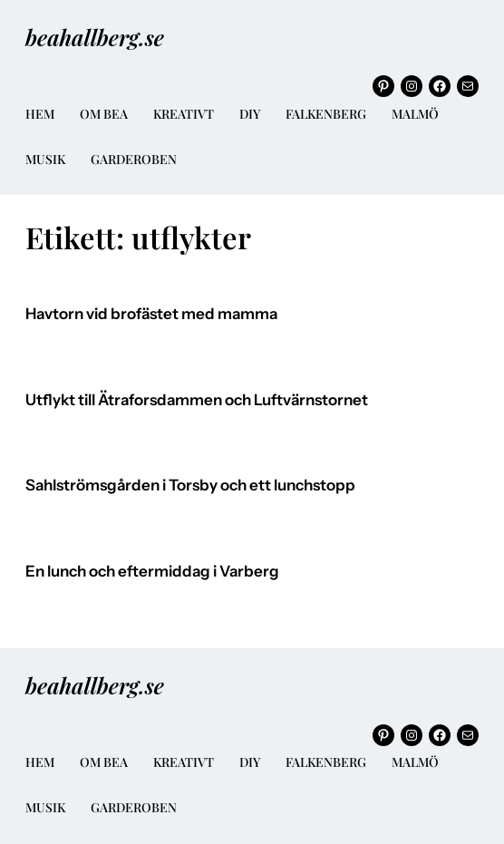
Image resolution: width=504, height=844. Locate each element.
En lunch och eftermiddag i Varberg (152, 572)
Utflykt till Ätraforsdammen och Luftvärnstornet (197, 400)
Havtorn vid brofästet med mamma (151, 314)
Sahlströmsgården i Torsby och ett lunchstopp (190, 485)
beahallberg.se (95, 37)
